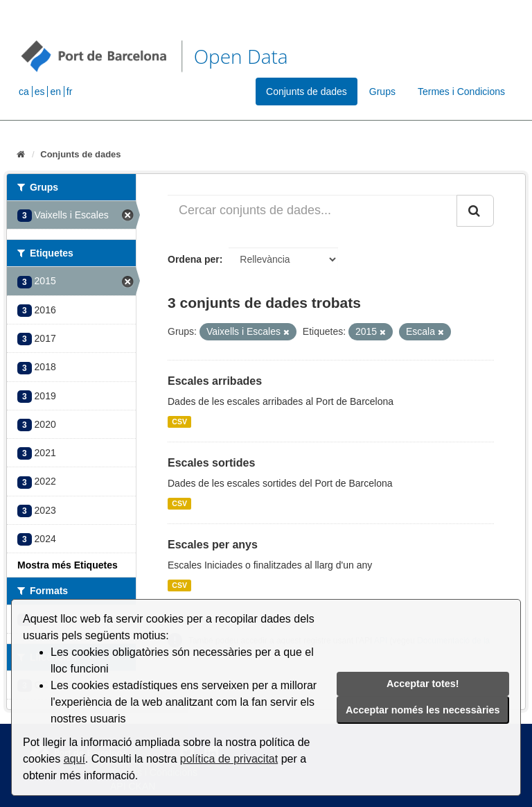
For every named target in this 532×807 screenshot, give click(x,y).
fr (70, 92)
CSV (179, 422)
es (40, 92)
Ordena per (194, 259)
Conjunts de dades (307, 92)
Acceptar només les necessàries (423, 710)
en (55, 92)
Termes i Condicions (461, 92)
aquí (74, 759)
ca (24, 92)
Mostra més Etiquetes (68, 565)
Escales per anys (213, 545)
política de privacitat (229, 759)
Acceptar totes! (423, 684)
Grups (382, 92)
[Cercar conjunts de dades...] (312, 211)
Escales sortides (211, 463)
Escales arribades (215, 381)
